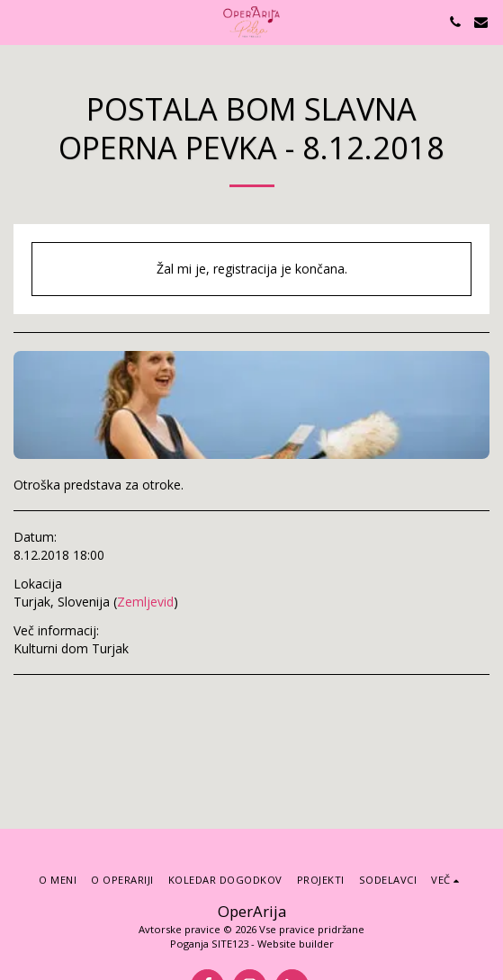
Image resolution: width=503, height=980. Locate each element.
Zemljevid (145, 602)
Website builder (296, 944)
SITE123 (230, 944)
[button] (20, 21)
